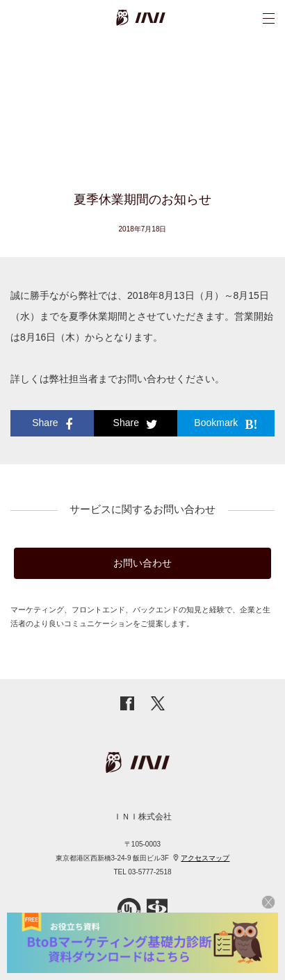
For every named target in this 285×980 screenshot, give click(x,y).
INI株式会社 (160, 17)
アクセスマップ (205, 858)
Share (52, 424)
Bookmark (226, 424)
